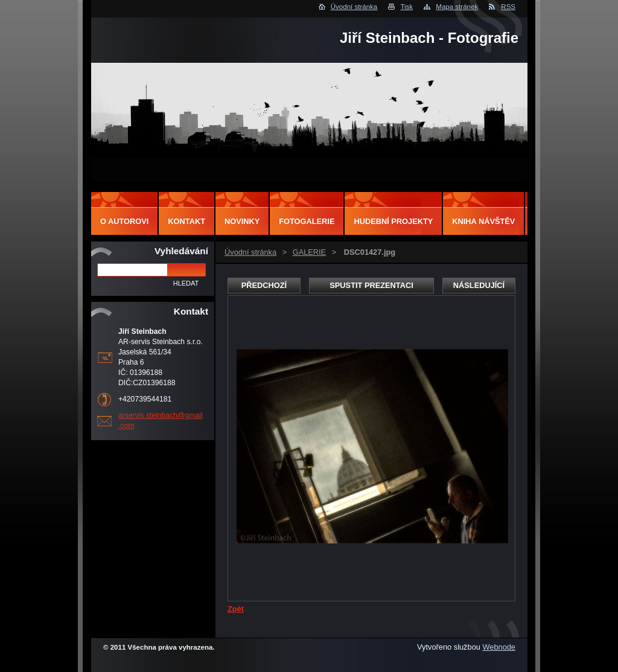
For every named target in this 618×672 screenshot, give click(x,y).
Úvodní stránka (354, 7)
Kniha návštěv (483, 221)
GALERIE (309, 252)
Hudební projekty (393, 221)
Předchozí (264, 285)
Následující (479, 285)
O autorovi (124, 221)
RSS (508, 7)
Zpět (236, 609)
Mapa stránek (457, 7)
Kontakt (186, 221)
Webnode (499, 647)
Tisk (406, 7)
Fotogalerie (307, 221)
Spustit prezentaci (371, 285)
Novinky (242, 221)
